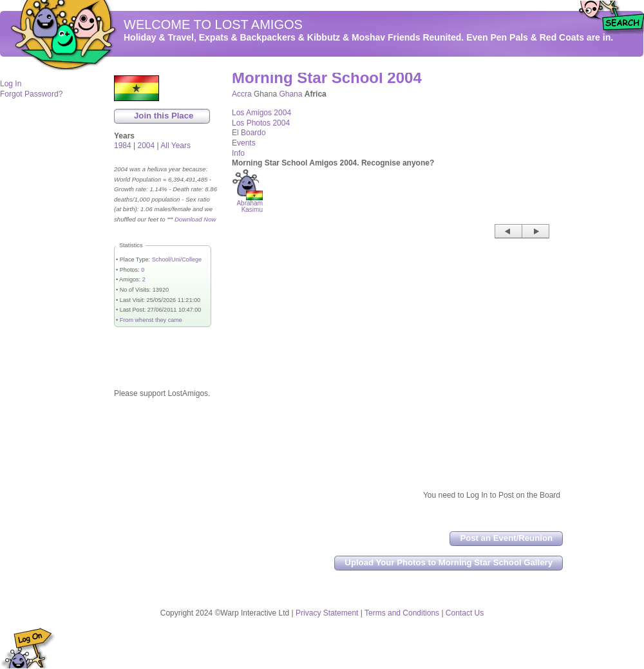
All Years (175, 146)
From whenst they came (151, 320)
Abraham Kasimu (250, 204)
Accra (242, 94)
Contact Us (465, 613)
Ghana (290, 94)
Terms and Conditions (402, 613)
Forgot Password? (31, 94)
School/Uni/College (177, 259)
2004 (147, 146)
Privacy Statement (327, 613)
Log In (11, 84)
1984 (123, 146)
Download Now (195, 219)
